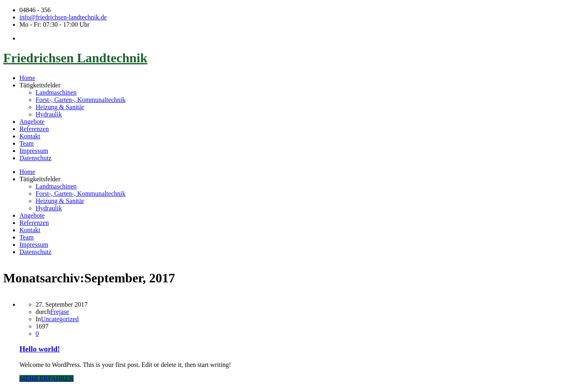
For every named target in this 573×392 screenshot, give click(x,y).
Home (27, 78)
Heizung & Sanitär (60, 107)
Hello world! (40, 349)
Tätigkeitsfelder (40, 85)
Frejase (59, 312)
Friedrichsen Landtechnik (75, 58)
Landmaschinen (56, 92)
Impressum (34, 151)
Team (26, 143)
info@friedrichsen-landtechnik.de (63, 17)
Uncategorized (60, 319)
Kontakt (30, 136)
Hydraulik (49, 114)
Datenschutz (35, 158)
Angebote (32, 122)
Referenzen (34, 129)
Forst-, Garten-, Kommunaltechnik (80, 100)
